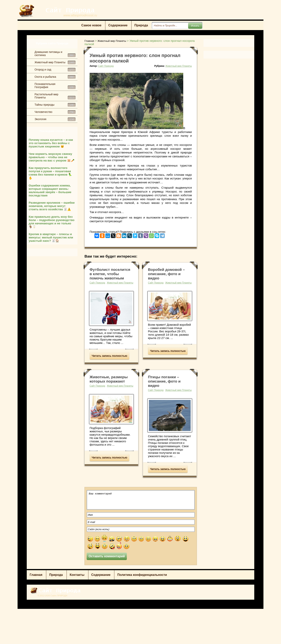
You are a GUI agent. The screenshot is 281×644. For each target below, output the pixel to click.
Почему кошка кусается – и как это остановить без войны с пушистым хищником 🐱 (51, 143)
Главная (36, 575)
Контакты (77, 575)
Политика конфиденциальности (142, 575)
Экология (55, 119)
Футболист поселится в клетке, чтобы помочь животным (110, 274)
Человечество (55, 112)
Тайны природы (55, 105)
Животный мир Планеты (55, 62)
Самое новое (91, 25)
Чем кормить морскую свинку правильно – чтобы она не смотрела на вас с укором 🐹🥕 (52, 157)
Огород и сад (55, 70)
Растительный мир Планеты (55, 96)
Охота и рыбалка (55, 77)
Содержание (118, 25)
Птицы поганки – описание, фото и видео (164, 381)
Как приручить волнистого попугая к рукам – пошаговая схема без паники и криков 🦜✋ (50, 173)
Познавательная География (55, 86)
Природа (141, 25)
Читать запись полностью (109, 356)
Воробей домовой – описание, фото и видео (166, 274)
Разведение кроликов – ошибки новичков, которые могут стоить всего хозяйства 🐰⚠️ (52, 206)
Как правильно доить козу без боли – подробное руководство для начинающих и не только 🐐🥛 (52, 222)
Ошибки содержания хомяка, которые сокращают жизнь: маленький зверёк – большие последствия (50, 190)
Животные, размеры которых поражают (109, 379)
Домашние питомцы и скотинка (55, 54)
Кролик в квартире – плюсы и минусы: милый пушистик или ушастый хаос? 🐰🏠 (51, 237)
